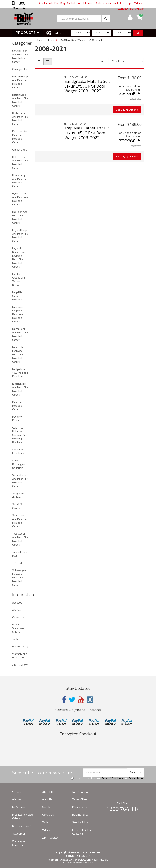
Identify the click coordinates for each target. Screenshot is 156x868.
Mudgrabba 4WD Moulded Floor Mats (20, 373)
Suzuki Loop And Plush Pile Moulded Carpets (20, 521)
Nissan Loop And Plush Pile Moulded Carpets (20, 389)
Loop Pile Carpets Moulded (17, 296)
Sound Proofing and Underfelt (19, 464)
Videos (138, 3)
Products (27, 33)
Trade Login (126, 3)
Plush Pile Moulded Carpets (18, 406)
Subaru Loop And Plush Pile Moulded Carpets (20, 481)
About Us (17, 603)
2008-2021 (96, 40)
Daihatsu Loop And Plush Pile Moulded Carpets (20, 82)
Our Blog (47, 807)
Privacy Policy (136, 778)
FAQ (79, 3)
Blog (63, 3)
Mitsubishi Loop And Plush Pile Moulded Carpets (18, 354)
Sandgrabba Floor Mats (19, 451)
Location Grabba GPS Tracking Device (19, 279)
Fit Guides (89, 3)
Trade (15, 639)
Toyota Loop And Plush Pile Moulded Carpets (20, 539)
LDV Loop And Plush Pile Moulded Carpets (20, 217)
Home (41, 40)
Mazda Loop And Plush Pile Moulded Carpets (20, 334)
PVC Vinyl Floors (17, 418)
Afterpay (17, 610)
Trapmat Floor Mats (20, 554)
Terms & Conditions (113, 778)
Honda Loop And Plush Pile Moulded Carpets (20, 181)
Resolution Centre (22, 826)
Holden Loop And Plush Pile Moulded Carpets (20, 162)
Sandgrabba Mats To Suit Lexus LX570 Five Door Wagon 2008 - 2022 (87, 86)
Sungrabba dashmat (18, 495)
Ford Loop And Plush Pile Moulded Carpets (20, 137)
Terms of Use (79, 799)
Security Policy (80, 822)
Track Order (19, 834)
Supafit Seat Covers (19, 506)
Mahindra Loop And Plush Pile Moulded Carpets (18, 314)
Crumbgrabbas (20, 69)
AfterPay (54, 3)
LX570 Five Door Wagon (72, 40)
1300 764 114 (19, 5)
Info (138, 93)
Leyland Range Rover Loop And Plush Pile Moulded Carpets (19, 257)
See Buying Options (127, 110)
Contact (71, 3)
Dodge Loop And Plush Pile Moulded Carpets (20, 118)
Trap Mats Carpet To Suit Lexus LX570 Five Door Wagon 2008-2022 (87, 133)
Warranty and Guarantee (20, 656)
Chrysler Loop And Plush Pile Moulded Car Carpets (20, 56)
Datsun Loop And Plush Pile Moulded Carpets (20, 100)
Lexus (51, 40)
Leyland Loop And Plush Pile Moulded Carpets (20, 235)
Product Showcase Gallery (18, 628)
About (43, 3)
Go (138, 33)
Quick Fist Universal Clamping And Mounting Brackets (20, 435)
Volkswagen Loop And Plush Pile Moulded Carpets (19, 577)
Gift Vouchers (20, 150)
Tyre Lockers (19, 563)
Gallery (100, 3)
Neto (90, 863)
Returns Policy (20, 646)
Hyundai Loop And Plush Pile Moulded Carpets (20, 199)
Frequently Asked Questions (82, 832)
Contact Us (18, 617)
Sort (103, 61)
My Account (112, 3)
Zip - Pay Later (20, 665)
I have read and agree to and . (108, 778)
